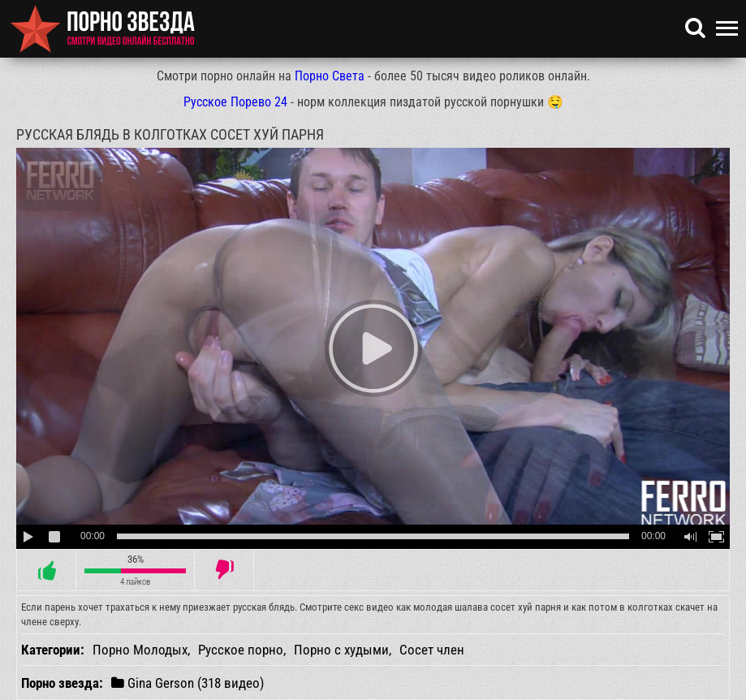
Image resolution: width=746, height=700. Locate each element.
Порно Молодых (140, 650)
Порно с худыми (341, 650)
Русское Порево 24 (235, 102)
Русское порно (241, 650)
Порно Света (330, 76)
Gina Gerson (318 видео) (188, 683)
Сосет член (432, 650)
